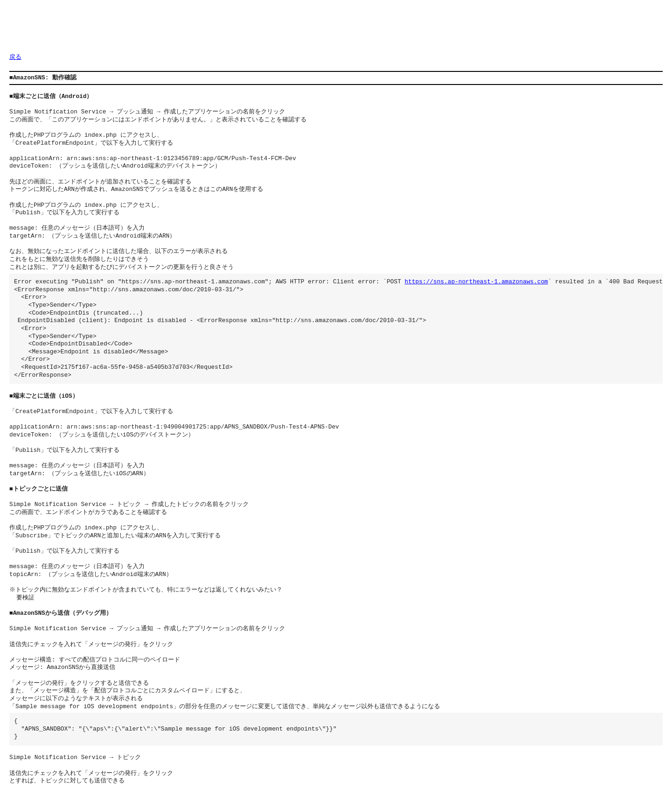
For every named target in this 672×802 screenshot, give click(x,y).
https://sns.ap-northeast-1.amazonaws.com (476, 282)
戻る (15, 57)
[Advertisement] (179, 30)
